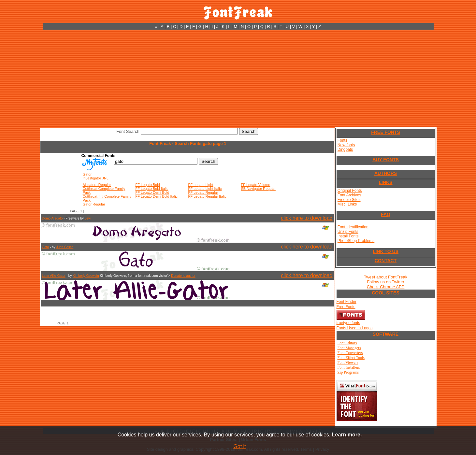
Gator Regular (94, 204)
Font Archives (349, 195)
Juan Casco (65, 247)
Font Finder (346, 302)
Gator (87, 174)
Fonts (342, 140)
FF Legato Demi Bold (152, 192)
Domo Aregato (52, 218)
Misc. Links (347, 204)
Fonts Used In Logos (355, 328)
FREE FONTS (386, 132)
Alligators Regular (97, 185)
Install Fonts (348, 236)
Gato (46, 247)
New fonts (346, 145)
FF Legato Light (201, 185)
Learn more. (347, 435)
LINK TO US (386, 251)
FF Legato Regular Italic (207, 196)
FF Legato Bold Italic (152, 189)
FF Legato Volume (256, 185)
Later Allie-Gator (54, 276)
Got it (239, 446)
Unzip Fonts (348, 232)
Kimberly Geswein (86, 276)
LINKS (386, 182)
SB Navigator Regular (258, 189)
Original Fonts (350, 191)
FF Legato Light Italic (205, 189)
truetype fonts (348, 323)
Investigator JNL (96, 178)
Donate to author (183, 276)
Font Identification (353, 227)
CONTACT (386, 261)
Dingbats (345, 149)
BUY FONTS (386, 160)
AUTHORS (386, 173)
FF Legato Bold (148, 185)
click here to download (307, 218)
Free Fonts (346, 307)
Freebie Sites (349, 200)
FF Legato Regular (203, 192)
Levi (88, 218)
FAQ (386, 214)
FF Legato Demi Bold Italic (157, 196)
